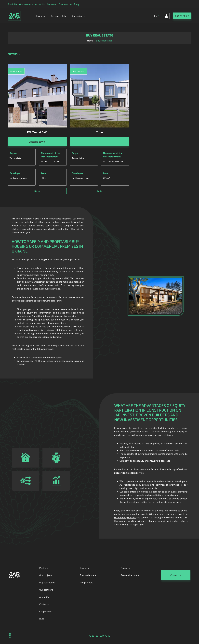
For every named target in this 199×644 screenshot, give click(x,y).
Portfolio (12, 4)
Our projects (78, 16)
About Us (40, 4)
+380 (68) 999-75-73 (100, 636)
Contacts (52, 4)
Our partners (26, 4)
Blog (76, 4)
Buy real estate (59, 16)
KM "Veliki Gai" (37, 132)
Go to (37, 191)
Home (90, 41)
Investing (41, 16)
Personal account (130, 575)
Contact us (176, 575)
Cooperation (65, 4)
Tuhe (99, 132)
